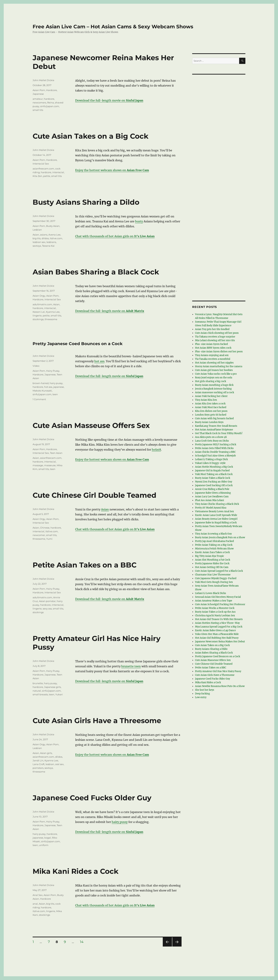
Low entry (201, 697)
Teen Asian (56, 453)
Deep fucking (202, 694)
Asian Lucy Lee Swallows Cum (212, 497)
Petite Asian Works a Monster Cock (215, 608)
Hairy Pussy (53, 371)
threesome (51, 319)
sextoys (37, 246)
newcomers (39, 103)
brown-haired (41, 383)
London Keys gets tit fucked (211, 415)
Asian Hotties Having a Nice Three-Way (217, 623)
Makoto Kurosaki (42, 391)
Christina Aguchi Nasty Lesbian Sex (215, 616)
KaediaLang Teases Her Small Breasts (216, 426)
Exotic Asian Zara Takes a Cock (212, 552)
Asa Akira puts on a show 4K (211, 437)
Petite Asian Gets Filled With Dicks (214, 448)
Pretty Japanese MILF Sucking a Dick (216, 444)
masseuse (50, 465)
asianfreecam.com (43, 169)
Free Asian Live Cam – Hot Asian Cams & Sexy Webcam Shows (113, 27)
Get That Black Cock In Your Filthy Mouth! (219, 433)
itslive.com (56, 238)
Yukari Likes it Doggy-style (210, 463)
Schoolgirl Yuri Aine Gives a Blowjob (215, 456)
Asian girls (46, 753)
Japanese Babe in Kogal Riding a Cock (216, 523)
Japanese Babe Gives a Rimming (213, 493)
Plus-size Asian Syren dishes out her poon (219, 352)
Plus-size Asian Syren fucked (211, 344)
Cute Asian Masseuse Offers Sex (91, 425)
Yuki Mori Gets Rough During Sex (214, 582)
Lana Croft (39, 764)
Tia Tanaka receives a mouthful (213, 359)
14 (83, 942)
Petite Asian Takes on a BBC (85, 565)
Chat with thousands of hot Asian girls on (115, 236)
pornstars (38, 768)
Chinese (45, 528)
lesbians (51, 242)
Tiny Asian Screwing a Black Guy (213, 534)
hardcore (49, 99)
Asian (36, 235)
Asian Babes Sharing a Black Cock (96, 272)
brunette (38, 683)
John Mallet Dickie (43, 80)
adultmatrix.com (42, 304)
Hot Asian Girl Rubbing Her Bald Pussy (217, 638)
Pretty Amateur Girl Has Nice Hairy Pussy (218, 671)
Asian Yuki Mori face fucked (211, 407)
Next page (177, 946)
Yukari (59, 694)
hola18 (156, 450)
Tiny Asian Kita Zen (206, 400)
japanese (59, 387)
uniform (44, 845)
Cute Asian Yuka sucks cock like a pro (216, 374)
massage (38, 465)
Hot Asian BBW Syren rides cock (213, 348)
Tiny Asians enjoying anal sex (212, 355)
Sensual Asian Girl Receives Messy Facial (218, 597)
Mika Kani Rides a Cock (76, 871)
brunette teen (131, 666)
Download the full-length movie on (109, 100)
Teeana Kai (48, 246)
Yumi (49, 539)
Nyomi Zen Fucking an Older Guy (214, 482)
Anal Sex (38, 895)
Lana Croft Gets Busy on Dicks (212, 441)
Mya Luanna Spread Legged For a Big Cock (219, 627)
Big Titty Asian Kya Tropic (210, 556)
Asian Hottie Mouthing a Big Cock (214, 467)
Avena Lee (54, 235)
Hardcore (52, 90)
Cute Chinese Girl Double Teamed (94, 495)
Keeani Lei (39, 312)
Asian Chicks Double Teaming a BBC (215, 452)
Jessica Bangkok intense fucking (213, 389)
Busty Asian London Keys (209, 422)
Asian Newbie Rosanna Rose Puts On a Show (220, 686)
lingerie (37, 316)
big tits (37, 238)
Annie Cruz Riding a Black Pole (212, 489)
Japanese (38, 94)
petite (47, 176)
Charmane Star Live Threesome (213, 575)
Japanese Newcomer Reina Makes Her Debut (220, 642)
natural (37, 691)
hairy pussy (56, 383)
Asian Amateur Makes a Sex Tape (214, 601)
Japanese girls (52, 687)
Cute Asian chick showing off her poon (217, 333)
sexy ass (47, 609)
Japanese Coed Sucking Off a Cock (214, 485)
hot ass (99, 361)
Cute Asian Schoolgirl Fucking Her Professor (220, 604)
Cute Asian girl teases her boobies (214, 370)
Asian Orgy (39, 296)
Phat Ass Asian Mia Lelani (209, 500)
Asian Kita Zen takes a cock (210, 404)
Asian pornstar (47, 601)
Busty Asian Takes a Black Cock (213, 478)
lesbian (50, 764)
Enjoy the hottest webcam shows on (112, 170)
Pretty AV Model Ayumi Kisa (211, 508)
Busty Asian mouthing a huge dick (214, 385)
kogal (48, 838)
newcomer (39, 535)
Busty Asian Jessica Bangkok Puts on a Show (220, 537)
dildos (45, 238)
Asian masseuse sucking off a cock (215, 392)
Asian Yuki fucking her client (211, 396)
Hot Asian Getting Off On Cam (212, 567)
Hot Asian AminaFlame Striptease (214, 430)
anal (35, 904)
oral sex (59, 764)
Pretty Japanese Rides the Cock (212, 563)
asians (44, 235)
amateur (38, 99)
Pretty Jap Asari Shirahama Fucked (214, 541)
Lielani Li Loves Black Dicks (211, 593)
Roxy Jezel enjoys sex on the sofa (214, 378)
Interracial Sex (41, 164)
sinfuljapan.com (50, 106)
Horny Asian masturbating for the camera (219, 366)
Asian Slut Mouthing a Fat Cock (213, 560)
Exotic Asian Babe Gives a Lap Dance (215, 630)
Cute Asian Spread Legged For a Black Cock (219, 571)
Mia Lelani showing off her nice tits (215, 340)
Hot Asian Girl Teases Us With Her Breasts (219, 619)
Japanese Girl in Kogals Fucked (212, 471)
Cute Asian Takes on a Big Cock (91, 136)
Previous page (167, 946)
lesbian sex (39, 242)
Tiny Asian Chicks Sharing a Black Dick (217, 504)
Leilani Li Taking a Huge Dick (211, 459)
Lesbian (37, 230)
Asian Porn (39, 90)
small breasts (40, 694)
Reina (51, 103)
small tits (38, 110)
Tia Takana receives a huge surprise (215, 337)
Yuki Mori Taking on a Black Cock (214, 474)
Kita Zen (37, 176)
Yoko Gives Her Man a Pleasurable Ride (217, 634)
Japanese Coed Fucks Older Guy (92, 798)
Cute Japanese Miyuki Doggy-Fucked (216, 578)
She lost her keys (205, 690)
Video (36, 366)
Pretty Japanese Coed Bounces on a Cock (78, 344)
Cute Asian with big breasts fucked (214, 418)
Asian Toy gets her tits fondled (212, 329)
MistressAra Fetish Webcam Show (214, 549)
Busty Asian (53, 226)
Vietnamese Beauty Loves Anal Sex (214, 511)
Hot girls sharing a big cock (211, 381)
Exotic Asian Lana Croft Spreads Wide (216, 515)
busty (139, 221)
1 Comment (39, 399)
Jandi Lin (38, 760)
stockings (38, 319)
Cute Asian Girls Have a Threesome (97, 721)
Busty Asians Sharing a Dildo (86, 202)
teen (55, 394)
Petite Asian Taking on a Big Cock (214, 545)
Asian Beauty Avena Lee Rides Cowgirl (216, 519)
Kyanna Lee (53, 312)
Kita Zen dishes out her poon (211, 411)
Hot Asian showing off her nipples (214, 363)
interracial (58, 172)
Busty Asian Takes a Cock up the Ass (215, 612)
